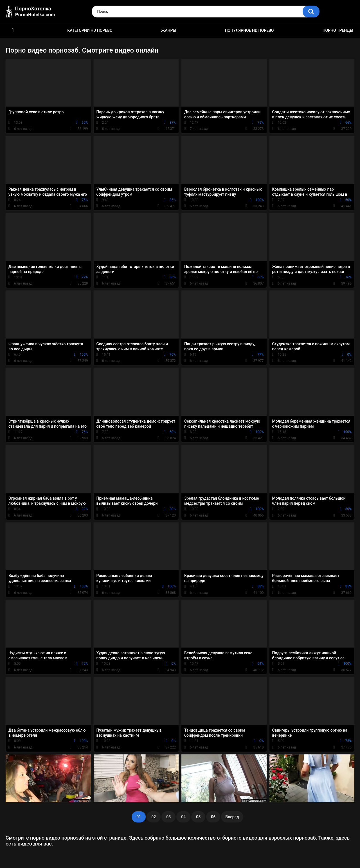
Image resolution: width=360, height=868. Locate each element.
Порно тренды (338, 30)
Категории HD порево (90, 30)
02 (154, 817)
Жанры (169, 30)
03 (168, 817)
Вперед (232, 817)
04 (183, 817)
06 (213, 817)
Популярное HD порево (249, 30)
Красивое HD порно (13, 31)
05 (198, 817)
